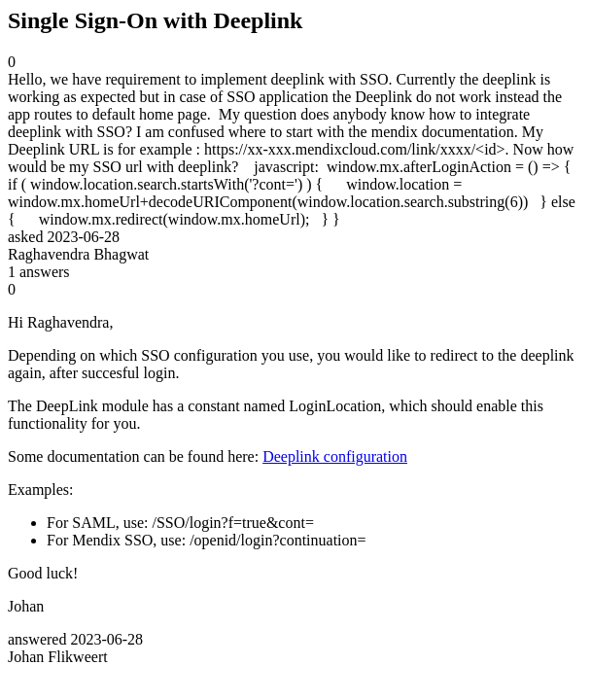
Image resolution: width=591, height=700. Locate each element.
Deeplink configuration (335, 456)
